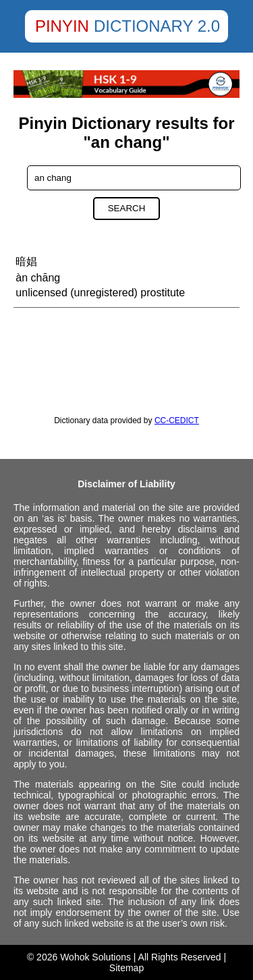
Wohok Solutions (95, 957)
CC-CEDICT (177, 420)
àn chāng (38, 278)
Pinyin (62, 26)
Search (127, 208)
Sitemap (126, 968)
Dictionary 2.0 (157, 26)
